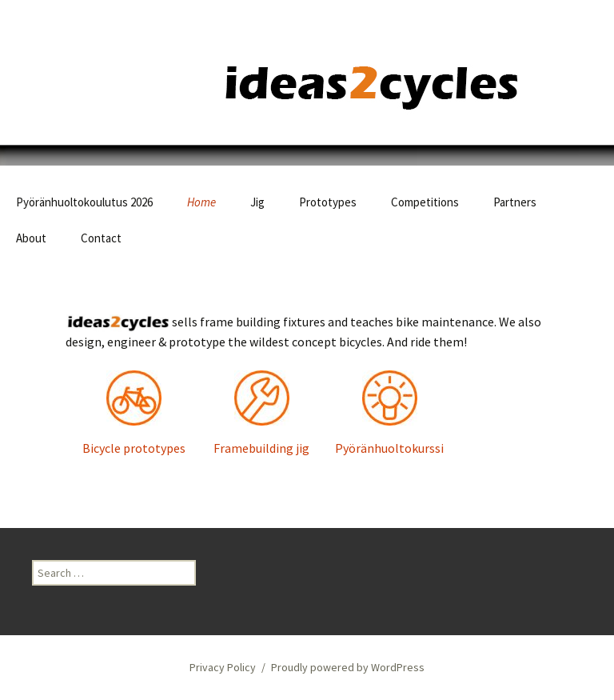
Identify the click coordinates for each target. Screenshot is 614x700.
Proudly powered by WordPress (348, 667)
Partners (515, 202)
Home (201, 202)
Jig (257, 202)
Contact (101, 238)
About (31, 238)
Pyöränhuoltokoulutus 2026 (84, 202)
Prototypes (328, 202)
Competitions (425, 202)
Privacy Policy (223, 667)
